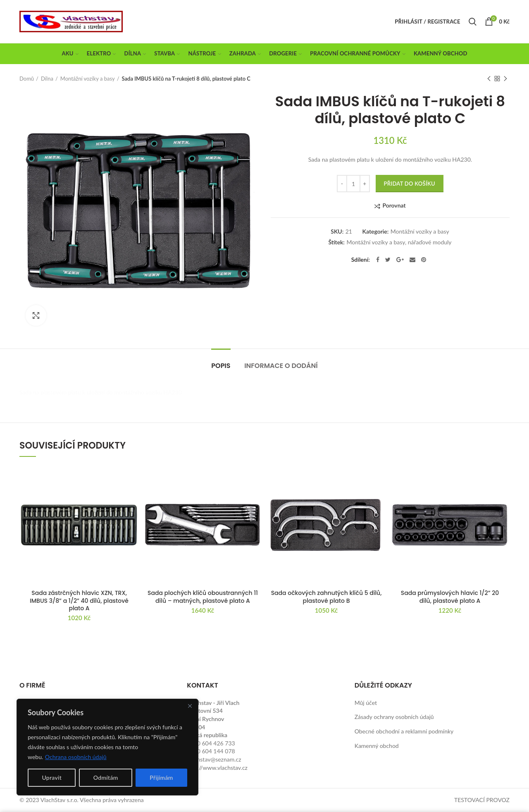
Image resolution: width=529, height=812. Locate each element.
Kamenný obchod (377, 746)
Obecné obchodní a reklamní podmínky (404, 731)
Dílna (47, 79)
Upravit (52, 777)
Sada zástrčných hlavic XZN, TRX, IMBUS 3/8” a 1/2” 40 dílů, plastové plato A (79, 601)
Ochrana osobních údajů (76, 757)
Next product (505, 79)
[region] (107, 747)
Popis (221, 366)
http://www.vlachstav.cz (217, 768)
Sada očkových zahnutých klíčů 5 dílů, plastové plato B (326, 597)
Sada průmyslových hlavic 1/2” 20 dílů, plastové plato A (450, 597)
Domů (27, 79)
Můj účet (366, 703)
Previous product (489, 79)
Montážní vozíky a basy (88, 79)
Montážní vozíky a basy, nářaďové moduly (399, 242)
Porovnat (394, 206)
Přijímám (161, 777)
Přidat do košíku (410, 184)
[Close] (190, 706)
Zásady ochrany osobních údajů (394, 717)
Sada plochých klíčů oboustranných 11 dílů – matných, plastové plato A (203, 597)
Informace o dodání (281, 366)
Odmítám (106, 777)
